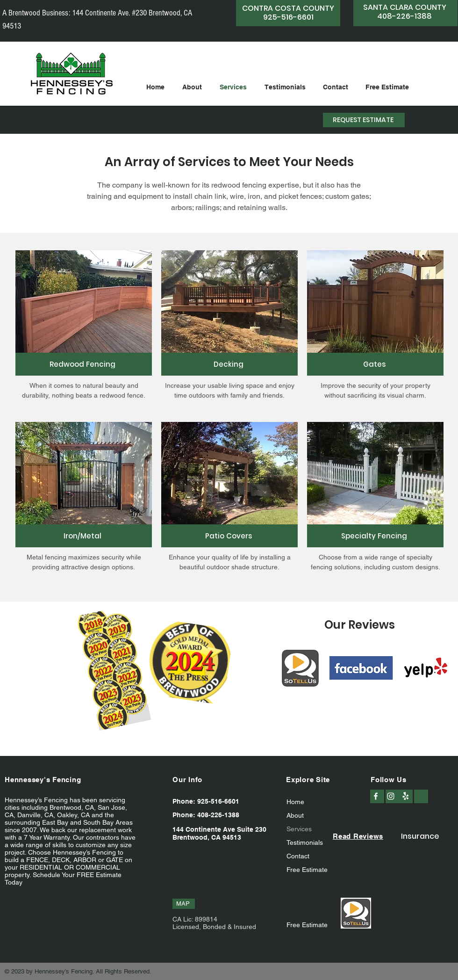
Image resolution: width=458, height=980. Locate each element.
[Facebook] (376, 796)
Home (295, 802)
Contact (298, 856)
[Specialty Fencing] (375, 536)
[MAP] (184, 904)
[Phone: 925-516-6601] (209, 801)
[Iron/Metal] (84, 536)
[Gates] (375, 364)
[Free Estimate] (311, 925)
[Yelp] (406, 796)
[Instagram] (391, 796)
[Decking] (229, 364)
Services (299, 829)
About (295, 815)
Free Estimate (307, 870)
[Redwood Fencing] (84, 364)
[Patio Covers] (229, 536)
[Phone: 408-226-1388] (209, 815)
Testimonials (305, 842)
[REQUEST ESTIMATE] (364, 120)
